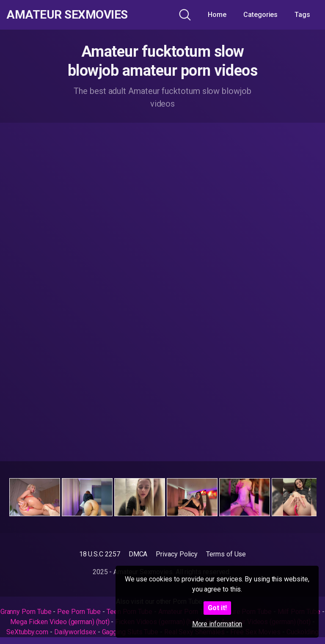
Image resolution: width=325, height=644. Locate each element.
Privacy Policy (177, 554)
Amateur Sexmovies (67, 15)
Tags (302, 15)
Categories (260, 15)
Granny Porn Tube (26, 612)
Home (217, 15)
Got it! (217, 608)
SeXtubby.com (28, 632)
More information (217, 624)
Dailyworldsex (75, 632)
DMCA (138, 554)
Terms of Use (226, 554)
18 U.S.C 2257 (100, 554)
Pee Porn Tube (79, 612)
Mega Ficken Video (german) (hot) (60, 622)
